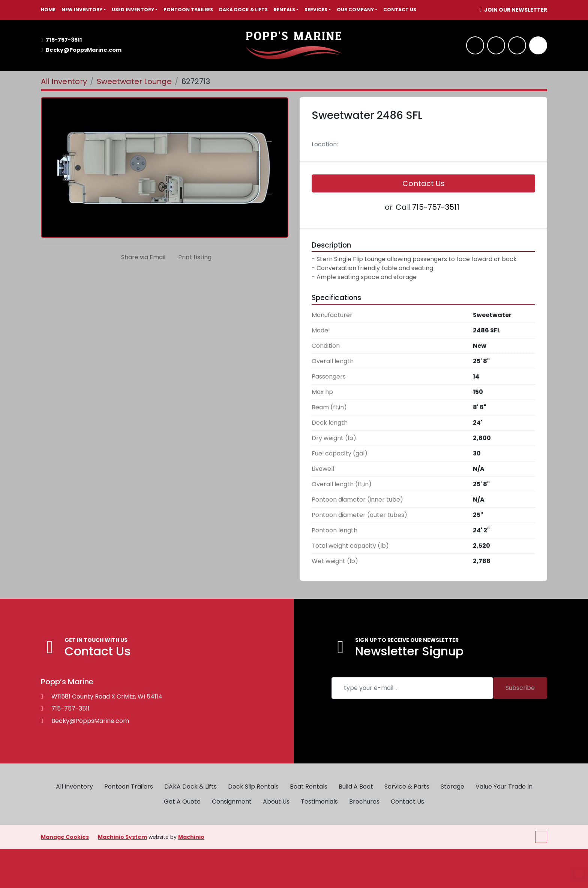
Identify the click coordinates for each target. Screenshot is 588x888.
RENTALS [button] (284, 10)
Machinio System (122, 837)
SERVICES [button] (316, 10)
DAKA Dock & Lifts (243, 10)
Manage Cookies (65, 837)
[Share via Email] (142, 257)
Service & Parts (407, 787)
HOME (48, 10)
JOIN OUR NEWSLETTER (515, 10)
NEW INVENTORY (82, 10)
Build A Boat (356, 787)
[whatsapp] (496, 45)
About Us (276, 802)
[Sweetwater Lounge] (134, 81)
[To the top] (541, 837)
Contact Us (400, 10)
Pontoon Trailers (188, 10)
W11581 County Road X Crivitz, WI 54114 (107, 696)
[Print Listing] (193, 257)
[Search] (538, 45)
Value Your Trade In (504, 787)
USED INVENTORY (133, 10)
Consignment (232, 802)
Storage (452, 787)
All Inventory (74, 787)
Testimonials (319, 802)
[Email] (412, 688)
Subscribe (520, 688)
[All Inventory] (64, 81)
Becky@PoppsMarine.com (84, 50)
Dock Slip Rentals (253, 787)
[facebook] (475, 45)
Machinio (191, 837)
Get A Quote (182, 802)
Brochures (364, 802)
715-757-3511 (64, 40)
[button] (84, 10)
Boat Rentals (309, 787)
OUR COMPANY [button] (355, 10)
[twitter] (517, 45)
